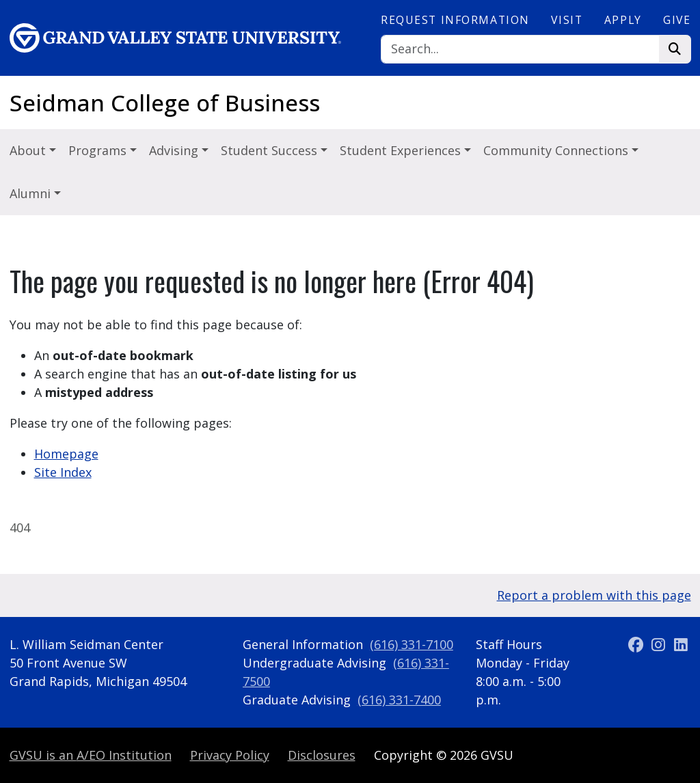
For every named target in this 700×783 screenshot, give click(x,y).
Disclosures (322, 755)
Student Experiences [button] (402, 150)
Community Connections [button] (557, 150)
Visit (567, 20)
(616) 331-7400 (399, 700)
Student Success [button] (271, 150)
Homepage (66, 454)
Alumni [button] (32, 193)
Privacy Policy (230, 755)
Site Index (63, 472)
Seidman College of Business (165, 103)
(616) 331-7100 (412, 644)
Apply (623, 20)
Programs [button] (99, 150)
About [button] (29, 150)
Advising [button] (175, 150)
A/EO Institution (91, 755)
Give (677, 20)
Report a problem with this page (594, 595)
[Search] (520, 50)
